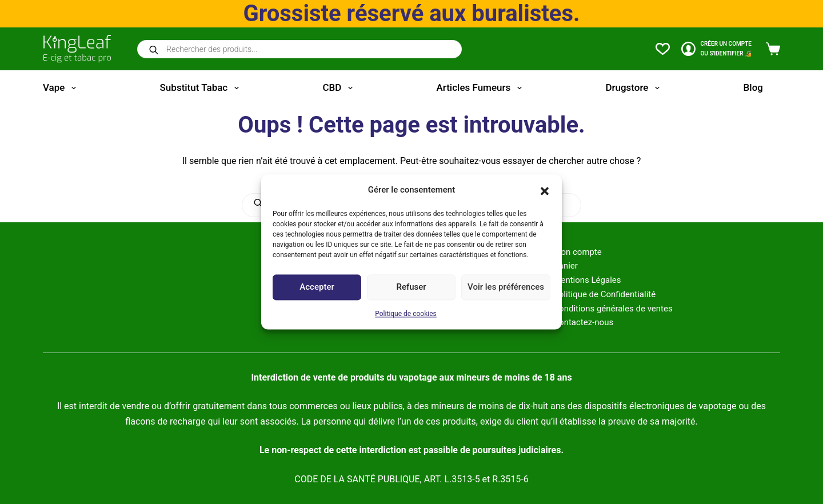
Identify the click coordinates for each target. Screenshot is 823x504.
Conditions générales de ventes (613, 309)
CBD (339, 88)
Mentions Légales (587, 280)
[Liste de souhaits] (663, 49)
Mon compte (578, 252)
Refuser (411, 287)
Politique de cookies (405, 314)
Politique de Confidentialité (604, 294)
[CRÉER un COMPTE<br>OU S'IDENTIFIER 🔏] (716, 49)
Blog (753, 87)
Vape (62, 88)
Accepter (317, 287)
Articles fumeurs (482, 88)
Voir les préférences (506, 287)
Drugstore (634, 88)
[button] (545, 190)
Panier (566, 266)
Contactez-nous (583, 322)
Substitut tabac (202, 88)
